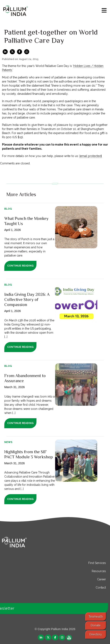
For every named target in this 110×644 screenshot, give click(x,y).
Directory (96, 634)
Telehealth (96, 616)
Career (101, 579)
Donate (96, 625)
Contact (101, 588)
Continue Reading (20, 266)
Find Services (97, 563)
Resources (99, 571)
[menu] (104, 10)
